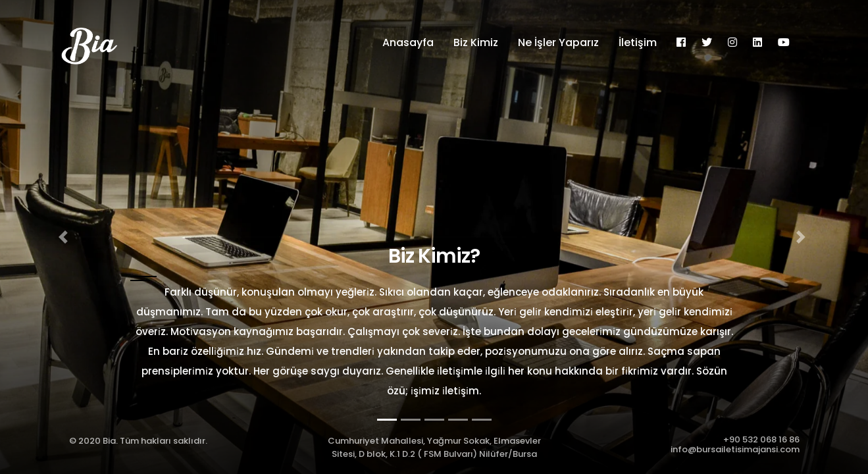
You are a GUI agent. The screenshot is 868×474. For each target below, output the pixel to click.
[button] (65, 237)
